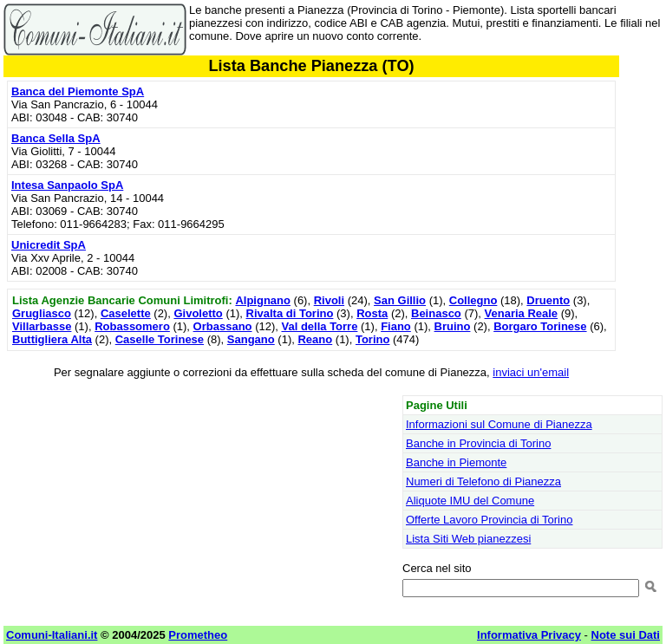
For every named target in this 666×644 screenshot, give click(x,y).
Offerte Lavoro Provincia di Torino (489, 520)
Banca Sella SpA (56, 138)
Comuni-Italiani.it (52, 635)
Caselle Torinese (160, 339)
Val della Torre (319, 326)
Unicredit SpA (49, 245)
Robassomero (132, 326)
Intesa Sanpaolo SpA (67, 185)
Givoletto (198, 313)
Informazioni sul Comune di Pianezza (499, 424)
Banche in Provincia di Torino (478, 443)
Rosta (372, 313)
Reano (315, 339)
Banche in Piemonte (456, 462)
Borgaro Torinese (540, 326)
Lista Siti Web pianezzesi (468, 539)
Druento (548, 300)
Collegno (473, 300)
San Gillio (400, 300)
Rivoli (329, 300)
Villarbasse (42, 326)
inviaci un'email (531, 372)
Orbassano (223, 326)
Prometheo (198, 635)
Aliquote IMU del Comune (470, 501)
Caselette (126, 313)
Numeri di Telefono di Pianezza (483, 481)
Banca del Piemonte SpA (78, 91)
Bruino (453, 326)
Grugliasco (42, 313)
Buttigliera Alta (52, 339)
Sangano (251, 339)
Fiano (396, 326)
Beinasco (436, 313)
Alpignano (263, 300)
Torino (372, 339)
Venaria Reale (522, 313)
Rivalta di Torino (290, 313)
